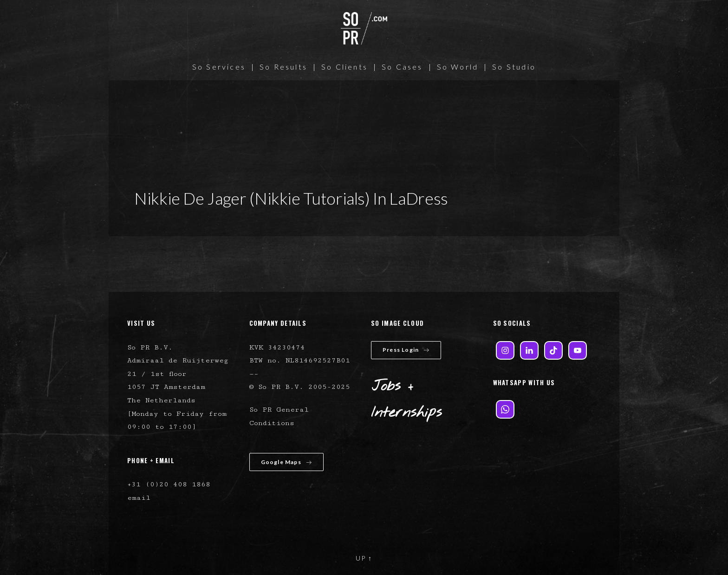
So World (458, 67)
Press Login (406, 350)
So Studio (514, 67)
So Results (283, 67)
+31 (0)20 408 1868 (169, 484)
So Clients (344, 67)
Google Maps (286, 462)
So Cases (402, 67)
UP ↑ (364, 558)
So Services (219, 67)
